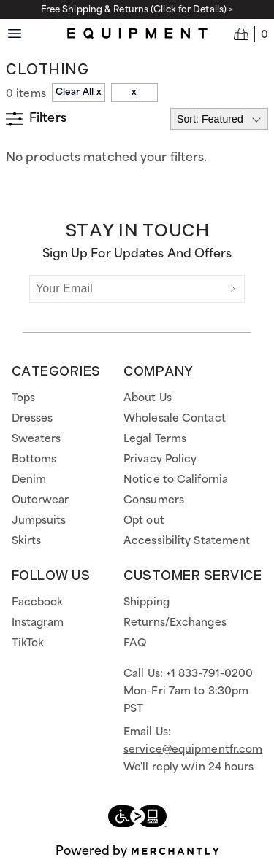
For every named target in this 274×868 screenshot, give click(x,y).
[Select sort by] (219, 119)
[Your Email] (126, 289)
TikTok (28, 643)
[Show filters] (36, 119)
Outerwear (41, 500)
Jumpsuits (39, 521)
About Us (148, 398)
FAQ (135, 643)
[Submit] (233, 289)
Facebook (38, 602)
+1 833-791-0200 (210, 674)
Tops (23, 398)
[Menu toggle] (15, 34)
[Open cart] (251, 34)
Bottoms (34, 460)
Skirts (27, 541)
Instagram (38, 623)
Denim (29, 480)
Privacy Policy (160, 460)
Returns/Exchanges (175, 623)
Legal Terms (155, 439)
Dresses (33, 419)
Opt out (144, 521)
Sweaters (37, 439)
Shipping (146, 602)
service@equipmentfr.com (193, 750)
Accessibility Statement (187, 541)
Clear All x (79, 92)
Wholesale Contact (175, 419)
